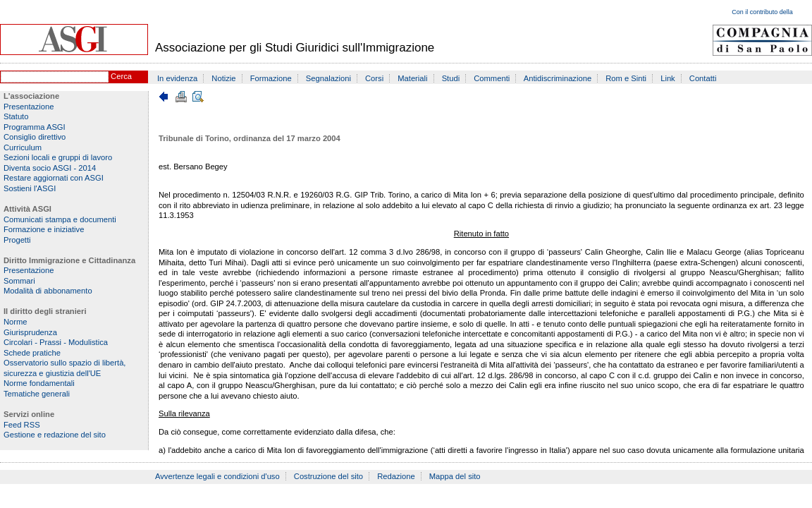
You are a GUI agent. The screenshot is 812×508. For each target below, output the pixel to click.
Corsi (374, 78)
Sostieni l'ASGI (30, 188)
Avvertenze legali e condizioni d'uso (217, 476)
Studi (451, 78)
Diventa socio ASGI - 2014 (50, 168)
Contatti (703, 78)
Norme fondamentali (39, 383)
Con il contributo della (762, 12)
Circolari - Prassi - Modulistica (56, 342)
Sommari (19, 281)
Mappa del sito (455, 476)
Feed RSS (22, 425)
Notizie (223, 78)
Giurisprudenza (30, 332)
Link (668, 78)
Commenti (492, 78)
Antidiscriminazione (558, 78)
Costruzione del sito (328, 476)
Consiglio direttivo (35, 137)
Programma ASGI (35, 127)
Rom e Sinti (626, 78)
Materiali (412, 78)
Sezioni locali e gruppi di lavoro (58, 157)
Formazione (271, 78)
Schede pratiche (32, 353)
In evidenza (177, 78)
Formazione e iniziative (44, 229)
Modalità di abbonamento (48, 291)
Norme (16, 322)
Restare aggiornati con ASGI (54, 178)
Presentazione (29, 107)
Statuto (16, 116)
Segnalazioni (328, 78)
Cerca (121, 76)
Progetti (17, 240)
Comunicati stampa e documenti (60, 219)
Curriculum (23, 147)
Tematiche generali (37, 394)
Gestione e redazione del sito (55, 435)
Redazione (396, 476)
